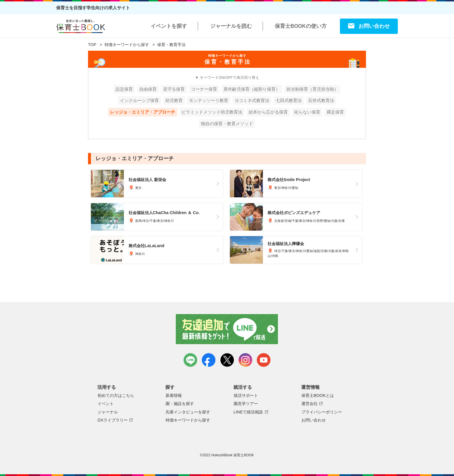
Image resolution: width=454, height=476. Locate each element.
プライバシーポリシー (322, 412)
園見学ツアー (246, 404)
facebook (209, 360)
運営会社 (310, 404)
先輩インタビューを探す (188, 412)
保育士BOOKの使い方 (301, 26)
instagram (245, 360)
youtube (264, 360)
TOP (92, 45)
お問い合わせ (374, 26)
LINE (190, 360)
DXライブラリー (113, 420)
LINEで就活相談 (248, 412)
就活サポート (246, 395)
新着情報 (174, 395)
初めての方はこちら (116, 395)
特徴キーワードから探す (127, 45)
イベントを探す (169, 26)
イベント (106, 404)
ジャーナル (108, 412)
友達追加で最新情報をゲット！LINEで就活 (227, 329)
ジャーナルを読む (231, 26)
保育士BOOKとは (318, 395)
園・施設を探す (180, 404)
